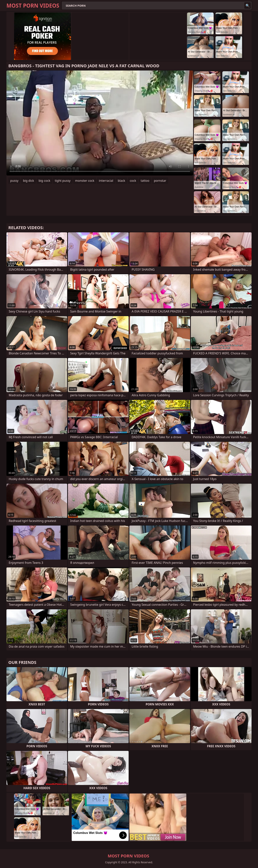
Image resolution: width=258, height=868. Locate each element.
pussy (14, 181)
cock (133, 181)
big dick (28, 181)
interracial (106, 181)
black (122, 181)
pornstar (160, 181)
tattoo (145, 181)
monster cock (85, 181)
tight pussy (63, 181)
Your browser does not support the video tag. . (100, 123)
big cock (44, 181)
